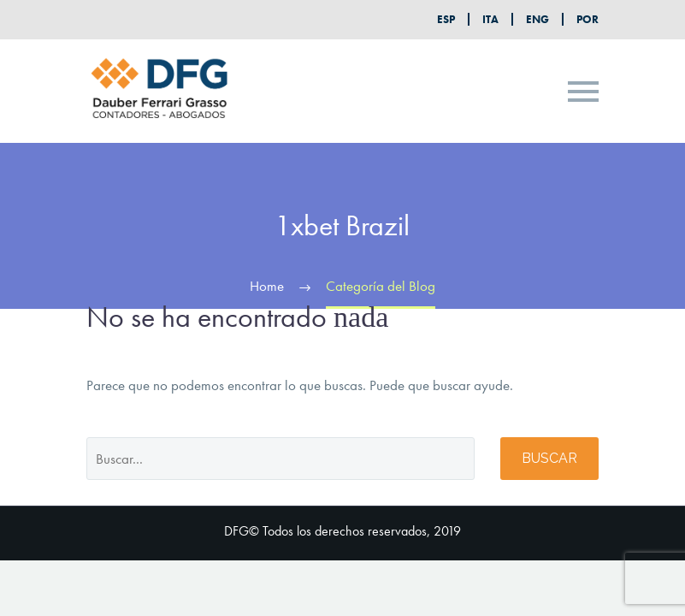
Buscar (549, 458)
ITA (490, 19)
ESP (446, 19)
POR (588, 19)
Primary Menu (583, 92)
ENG (537, 19)
